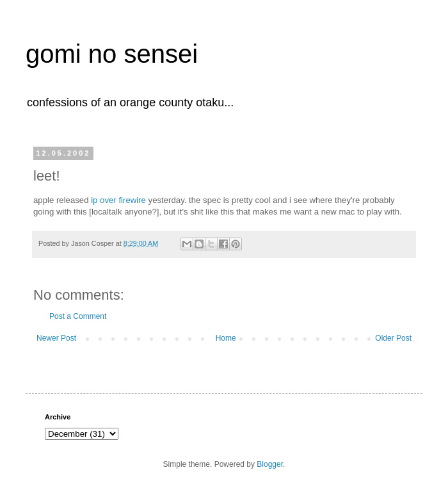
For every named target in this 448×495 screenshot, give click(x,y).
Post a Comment (78, 316)
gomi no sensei (112, 54)
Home (226, 338)
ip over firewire (118, 200)
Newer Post (56, 338)
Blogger (270, 464)
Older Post (393, 338)
